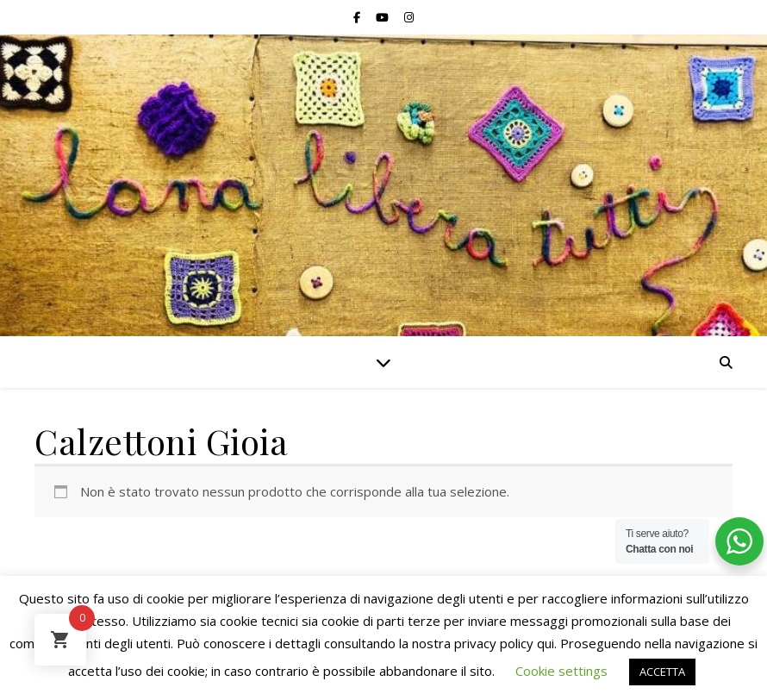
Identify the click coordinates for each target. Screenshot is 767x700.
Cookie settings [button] (561, 671)
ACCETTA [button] (662, 672)
